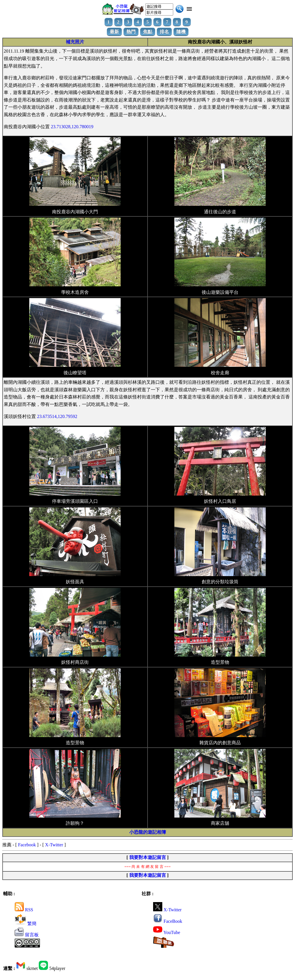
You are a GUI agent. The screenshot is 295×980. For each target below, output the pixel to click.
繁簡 (26, 924)
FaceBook (168, 921)
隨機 (181, 32)
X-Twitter (54, 845)
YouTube (167, 932)
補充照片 (75, 42)
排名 (164, 32)
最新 (114, 32)
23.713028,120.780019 (72, 127)
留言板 (27, 935)
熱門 (131, 32)
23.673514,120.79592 (57, 416)
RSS (24, 910)
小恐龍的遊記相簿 (148, 832)
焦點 (148, 32)
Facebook (27, 845)
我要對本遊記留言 (148, 857)
